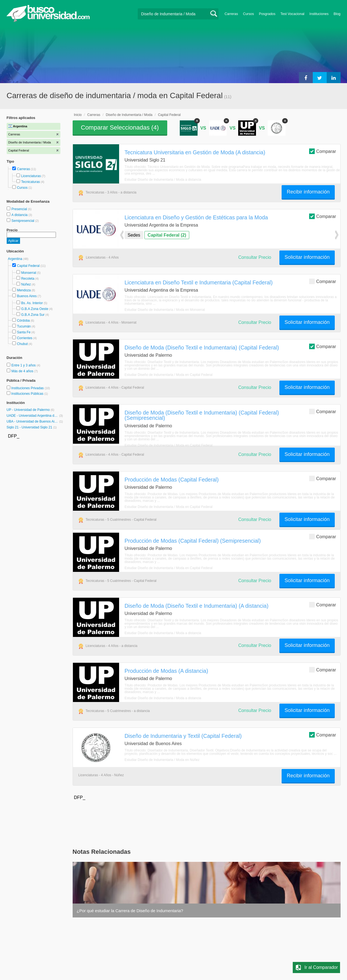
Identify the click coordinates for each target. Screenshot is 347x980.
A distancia (20, 215)
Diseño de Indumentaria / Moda (129, 115)
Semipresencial (23, 221)
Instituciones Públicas (29, 394)
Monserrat (29, 273)
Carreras (231, 14)
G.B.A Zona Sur (33, 315)
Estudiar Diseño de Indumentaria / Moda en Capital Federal (169, 375)
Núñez (26, 284)
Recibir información (308, 192)
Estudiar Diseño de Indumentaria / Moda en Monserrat (165, 310)
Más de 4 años (23, 371)
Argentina (16, 259)
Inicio (78, 115)
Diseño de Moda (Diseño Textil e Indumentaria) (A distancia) (197, 606)
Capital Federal (28, 266)
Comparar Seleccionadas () (120, 127)
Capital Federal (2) (167, 235)
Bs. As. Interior (32, 303)
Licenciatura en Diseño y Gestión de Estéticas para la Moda (196, 217)
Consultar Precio (255, 257)
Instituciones (319, 14)
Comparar (323, 151)
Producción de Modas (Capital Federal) (172, 480)
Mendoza (24, 290)
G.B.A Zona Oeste (35, 309)
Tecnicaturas (30, 182)
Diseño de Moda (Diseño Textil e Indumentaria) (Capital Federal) (202, 348)
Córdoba (23, 321)
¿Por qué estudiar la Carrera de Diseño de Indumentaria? (130, 911)
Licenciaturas (31, 176)
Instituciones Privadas (30, 388)
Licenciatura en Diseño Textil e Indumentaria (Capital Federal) (199, 282)
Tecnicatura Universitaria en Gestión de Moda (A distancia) (195, 152)
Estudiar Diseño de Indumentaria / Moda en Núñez (162, 760)
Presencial (20, 209)
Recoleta (28, 279)
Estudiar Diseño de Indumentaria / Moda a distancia (163, 180)
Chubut (22, 344)
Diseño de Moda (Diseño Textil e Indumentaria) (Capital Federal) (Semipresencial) (202, 415)
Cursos (248, 14)
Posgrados (267, 14)
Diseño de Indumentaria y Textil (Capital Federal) (183, 736)
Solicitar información (307, 257)
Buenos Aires (27, 296)
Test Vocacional (292, 14)
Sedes (134, 235)
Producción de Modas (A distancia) (166, 671)
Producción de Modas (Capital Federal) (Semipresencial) (193, 541)
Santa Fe (24, 332)
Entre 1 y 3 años (24, 365)
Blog (337, 14)
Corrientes (25, 338)
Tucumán (24, 326)
